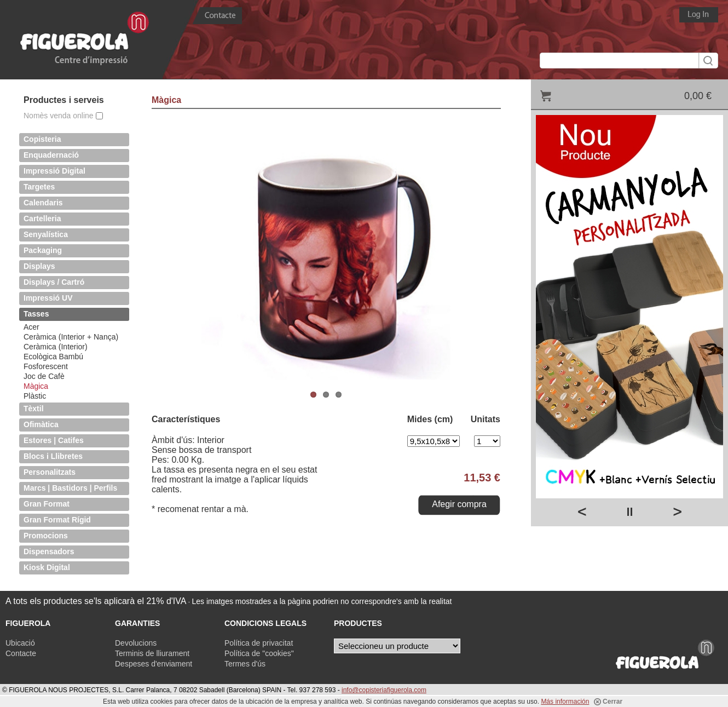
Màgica (36, 386)
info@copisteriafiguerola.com (384, 690)
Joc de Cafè (44, 376)
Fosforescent (46, 366)
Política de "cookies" (259, 653)
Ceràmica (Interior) (56, 347)
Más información (565, 702)
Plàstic (35, 396)
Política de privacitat (259, 643)
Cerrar (608, 702)
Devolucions (136, 643)
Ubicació (20, 643)
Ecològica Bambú (53, 357)
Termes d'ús (245, 664)
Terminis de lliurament (152, 653)
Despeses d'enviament (154, 664)
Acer (31, 327)
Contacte (21, 653)
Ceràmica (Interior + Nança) (71, 337)
